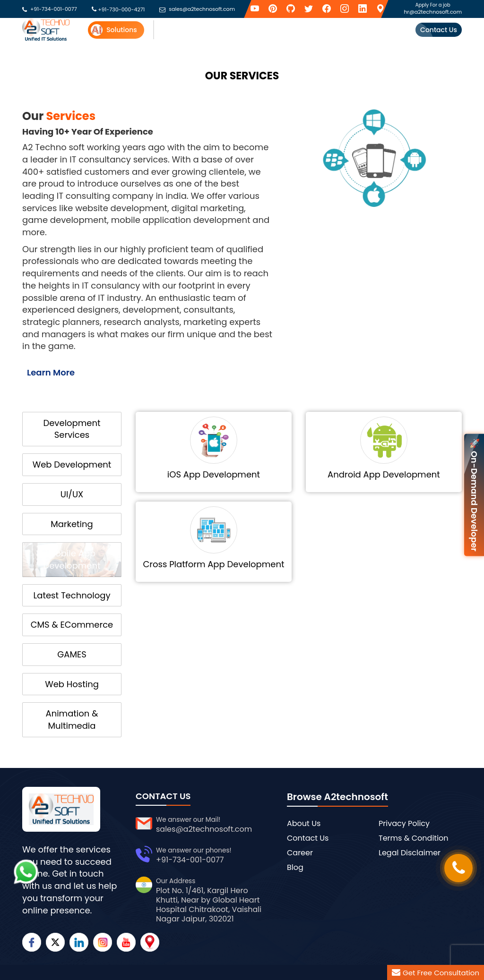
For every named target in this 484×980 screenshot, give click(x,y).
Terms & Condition (414, 838)
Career (300, 853)
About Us (304, 823)
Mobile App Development (72, 559)
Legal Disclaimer (410, 853)
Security (309, 30)
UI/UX (72, 494)
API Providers (216, 30)
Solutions (114, 30)
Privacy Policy (404, 823)
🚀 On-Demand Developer (474, 495)
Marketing (72, 524)
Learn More (51, 372)
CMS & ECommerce (72, 625)
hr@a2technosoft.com (433, 12)
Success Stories (360, 30)
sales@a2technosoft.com (202, 9)
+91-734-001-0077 (54, 9)
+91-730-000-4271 (121, 9)
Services (169, 30)
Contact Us (439, 30)
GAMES (72, 654)
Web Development (72, 464)
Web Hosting (72, 684)
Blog (295, 867)
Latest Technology (72, 595)
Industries (266, 30)
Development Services (72, 429)
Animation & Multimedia (72, 720)
